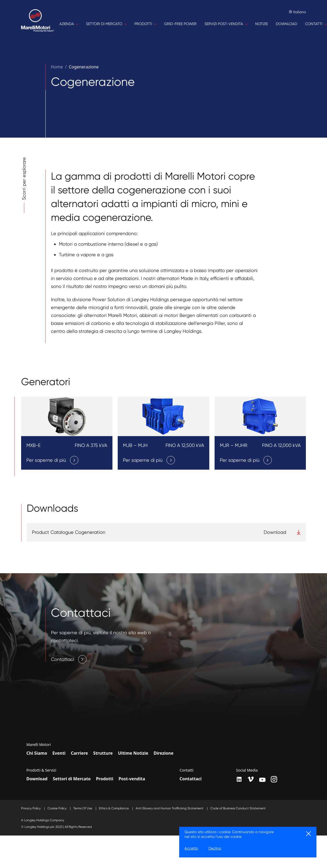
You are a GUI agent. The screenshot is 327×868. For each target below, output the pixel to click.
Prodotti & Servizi (41, 770)
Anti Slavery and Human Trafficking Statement (170, 808)
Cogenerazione (84, 67)
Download (37, 779)
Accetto (191, 848)
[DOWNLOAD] (286, 24)
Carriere (79, 753)
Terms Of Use (83, 808)
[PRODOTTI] (145, 24)
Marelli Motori (39, 745)
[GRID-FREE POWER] (180, 24)
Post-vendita (132, 779)
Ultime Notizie (133, 753)
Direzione (163, 753)
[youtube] (262, 780)
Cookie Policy (57, 808)
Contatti (186, 770)
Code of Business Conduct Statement (238, 808)
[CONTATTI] (316, 24)
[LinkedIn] (239, 779)
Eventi (59, 753)
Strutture (103, 753)
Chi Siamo (37, 753)
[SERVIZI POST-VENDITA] (226, 24)
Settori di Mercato (72, 779)
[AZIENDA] (69, 24)
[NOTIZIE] (262, 24)
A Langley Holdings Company (43, 820)
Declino (215, 848)
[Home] (38, 24)
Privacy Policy (31, 808)
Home (57, 67)
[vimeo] (251, 780)
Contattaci (191, 779)
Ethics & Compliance (114, 808)
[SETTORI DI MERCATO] (106, 24)
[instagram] (274, 779)
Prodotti (105, 779)
